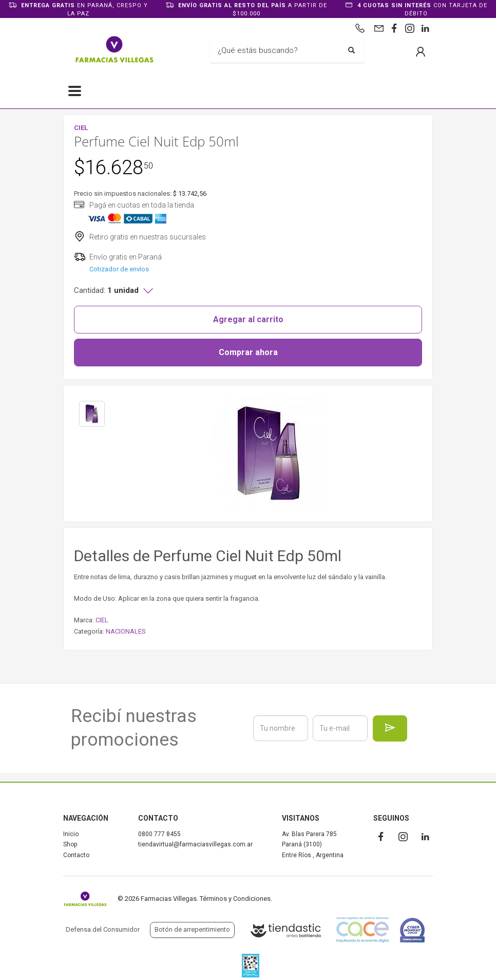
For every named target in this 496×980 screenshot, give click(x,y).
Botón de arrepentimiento (192, 929)
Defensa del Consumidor (103, 929)
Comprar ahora (248, 352)
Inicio (71, 834)
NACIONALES (126, 631)
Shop (70, 844)
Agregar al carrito (248, 319)
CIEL (102, 620)
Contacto (76, 855)
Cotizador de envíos (119, 269)
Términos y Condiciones (235, 899)
